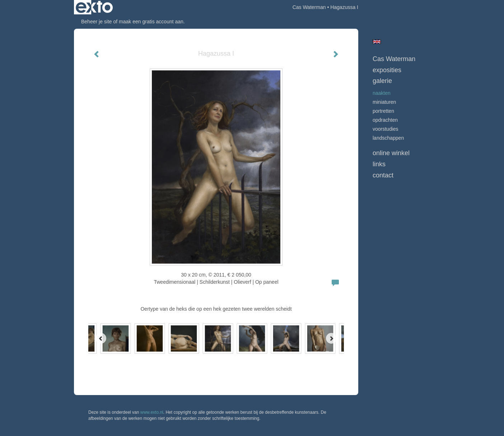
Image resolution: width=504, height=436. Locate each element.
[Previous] (101, 338)
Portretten (383, 111)
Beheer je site (97, 22)
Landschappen (388, 138)
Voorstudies (386, 129)
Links (379, 164)
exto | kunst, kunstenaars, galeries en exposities (94, 7)
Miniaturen (384, 102)
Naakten (382, 93)
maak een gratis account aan (151, 22)
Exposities (387, 70)
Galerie (382, 81)
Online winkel (391, 153)
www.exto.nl (152, 412)
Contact (383, 175)
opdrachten (385, 120)
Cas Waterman (309, 7)
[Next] (331, 338)
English (377, 42)
